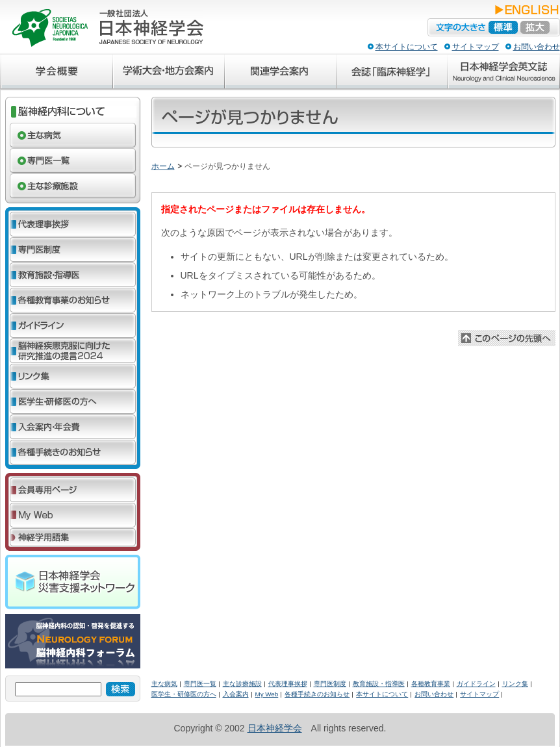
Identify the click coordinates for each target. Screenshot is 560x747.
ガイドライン (476, 684)
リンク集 (515, 684)
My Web (267, 694)
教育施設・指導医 (379, 684)
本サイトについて (407, 47)
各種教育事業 (431, 684)
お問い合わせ (537, 47)
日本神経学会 (275, 728)
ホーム (163, 166)
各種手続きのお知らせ (317, 694)
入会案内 (236, 694)
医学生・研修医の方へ (184, 694)
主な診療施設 (242, 684)
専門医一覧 (200, 684)
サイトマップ (476, 47)
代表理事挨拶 (288, 684)
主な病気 (164, 684)
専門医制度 (330, 684)
